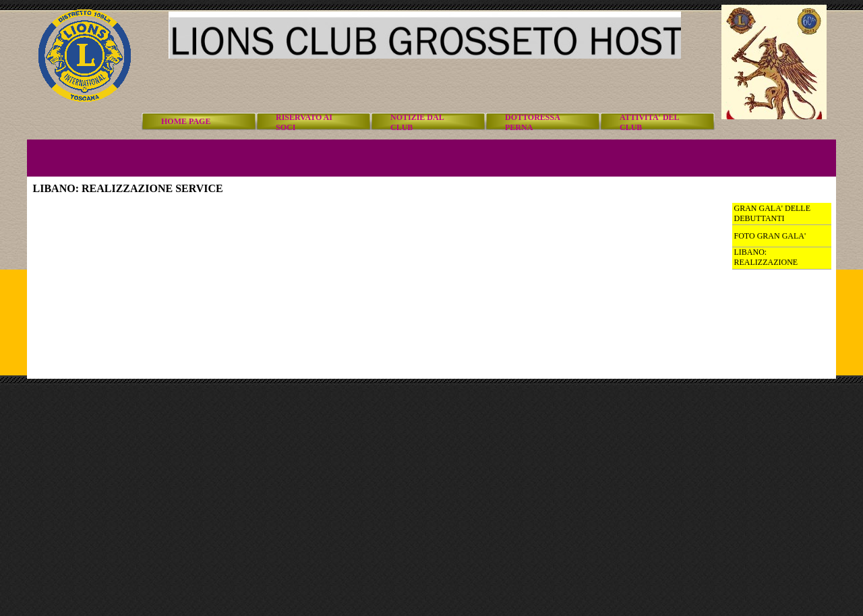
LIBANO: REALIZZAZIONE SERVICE (766, 262)
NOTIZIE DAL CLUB (417, 122)
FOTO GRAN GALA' (770, 236)
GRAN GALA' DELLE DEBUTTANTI (772, 213)
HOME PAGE (186, 121)
